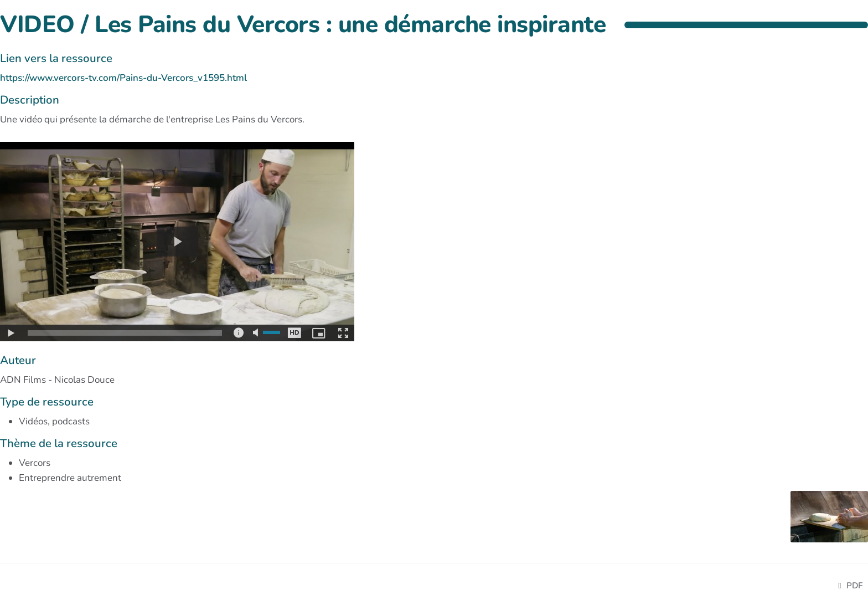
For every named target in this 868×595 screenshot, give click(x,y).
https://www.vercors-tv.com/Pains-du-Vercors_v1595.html (123, 78)
